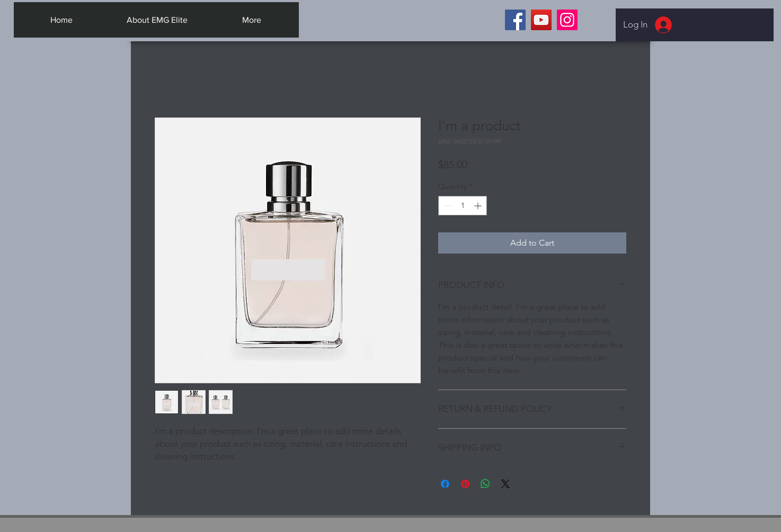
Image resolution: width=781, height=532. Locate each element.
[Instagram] (567, 20)
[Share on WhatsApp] (485, 484)
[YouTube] (541, 20)
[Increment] (479, 206)
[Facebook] (515, 20)
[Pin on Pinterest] (465, 484)
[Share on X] (505, 484)
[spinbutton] (463, 206)
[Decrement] (446, 206)
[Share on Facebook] (445, 484)
